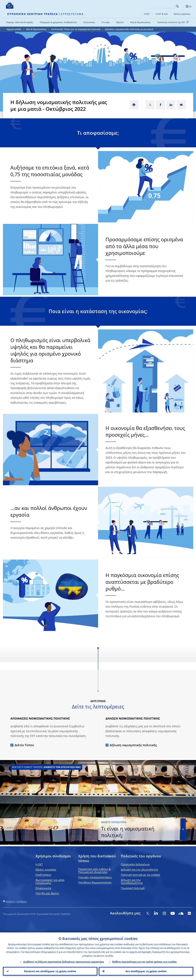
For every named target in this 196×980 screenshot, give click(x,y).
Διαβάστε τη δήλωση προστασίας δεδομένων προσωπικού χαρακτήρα (64, 962)
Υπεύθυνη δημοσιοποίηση (95, 882)
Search (177, 6)
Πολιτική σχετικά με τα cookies (140, 875)
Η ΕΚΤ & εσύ (162, 14)
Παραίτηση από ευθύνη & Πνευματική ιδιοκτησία (94, 871)
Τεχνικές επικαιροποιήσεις (95, 877)
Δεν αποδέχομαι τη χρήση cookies (146, 971)
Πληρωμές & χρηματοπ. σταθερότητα (58, 22)
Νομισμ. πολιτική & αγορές (20, 22)
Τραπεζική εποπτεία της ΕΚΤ (173, 22)
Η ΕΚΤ (147, 14)
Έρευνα (120, 22)
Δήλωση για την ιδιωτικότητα (139, 870)
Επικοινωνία (43, 888)
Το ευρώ (106, 22)
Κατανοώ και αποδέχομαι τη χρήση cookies (50, 971)
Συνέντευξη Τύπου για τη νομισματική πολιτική (76, 29)
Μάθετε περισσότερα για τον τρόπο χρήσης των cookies (144, 962)
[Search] (160, 6)
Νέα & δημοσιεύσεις (140, 22)
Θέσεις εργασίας (182, 14)
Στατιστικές (89, 22)
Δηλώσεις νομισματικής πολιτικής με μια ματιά (129, 29)
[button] (183, 6)
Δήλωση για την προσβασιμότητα (132, 881)
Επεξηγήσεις (43, 875)
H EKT (39, 864)
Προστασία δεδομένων (135, 864)
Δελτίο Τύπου (24, 745)
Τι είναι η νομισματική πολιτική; (139, 830)
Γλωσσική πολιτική (133, 888)
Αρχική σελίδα (14, 29)
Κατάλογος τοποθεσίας (16, 901)
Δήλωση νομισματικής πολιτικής (133, 745)
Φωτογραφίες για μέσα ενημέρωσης (50, 881)
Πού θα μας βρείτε (47, 893)
